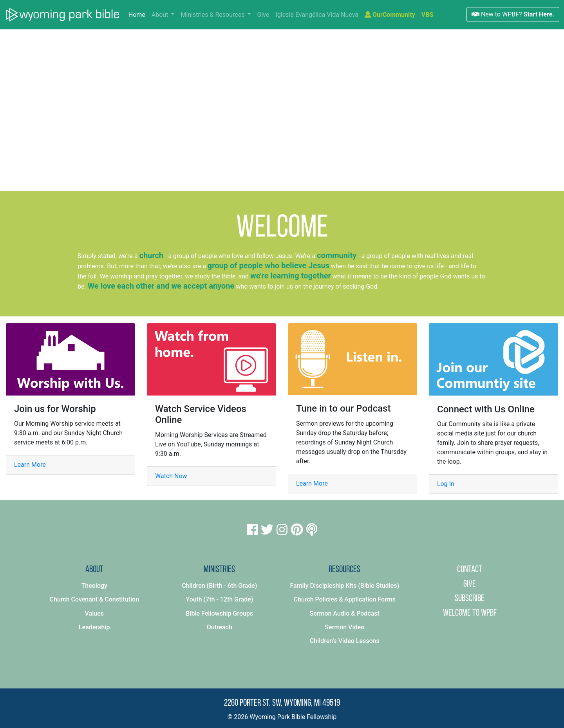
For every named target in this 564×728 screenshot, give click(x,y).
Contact (470, 570)
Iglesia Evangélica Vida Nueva (317, 15)
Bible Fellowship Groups (219, 613)
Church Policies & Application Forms (345, 599)
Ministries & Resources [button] (213, 15)
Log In (446, 484)
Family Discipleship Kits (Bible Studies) (344, 586)
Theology (94, 586)
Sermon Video (344, 627)
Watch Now (171, 476)
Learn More (30, 465)
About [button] (161, 15)
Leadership (94, 627)
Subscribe (470, 599)
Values (94, 613)
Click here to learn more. (363, 159)
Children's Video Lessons (345, 641)
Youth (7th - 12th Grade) (219, 599)
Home (138, 14)
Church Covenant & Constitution (94, 599)
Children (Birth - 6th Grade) (219, 586)
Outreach (220, 627)
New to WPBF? (513, 14)
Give (263, 15)
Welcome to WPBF (470, 613)
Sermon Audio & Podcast (345, 613)
